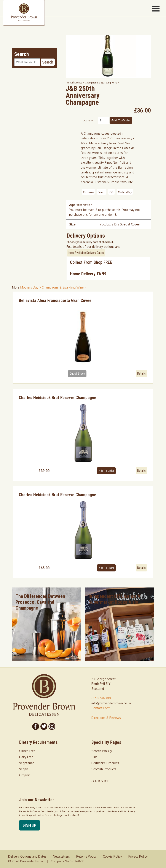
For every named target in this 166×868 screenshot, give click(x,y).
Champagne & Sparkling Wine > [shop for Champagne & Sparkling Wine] (64, 287)
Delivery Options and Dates (27, 856)
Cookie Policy (112, 856)
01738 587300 (101, 698)
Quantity (88, 120)
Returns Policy (86, 856)
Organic (25, 775)
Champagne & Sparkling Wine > (102, 82)
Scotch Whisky (102, 751)
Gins (94, 757)
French (101, 192)
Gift (112, 192)
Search (48, 62)
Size (72, 224)
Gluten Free (27, 751)
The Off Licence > (75, 82)
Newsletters (61, 856)
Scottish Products (104, 769)
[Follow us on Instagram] (52, 726)
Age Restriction (81, 205)
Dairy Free (26, 757)
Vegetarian (27, 763)
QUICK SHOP (100, 781)
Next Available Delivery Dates (86, 253)
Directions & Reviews (106, 718)
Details (141, 374)
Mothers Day (125, 192)
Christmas (88, 192)
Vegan (24, 769)
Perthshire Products (105, 763)
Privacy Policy (138, 856)
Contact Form (101, 708)
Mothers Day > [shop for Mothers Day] (31, 287)
